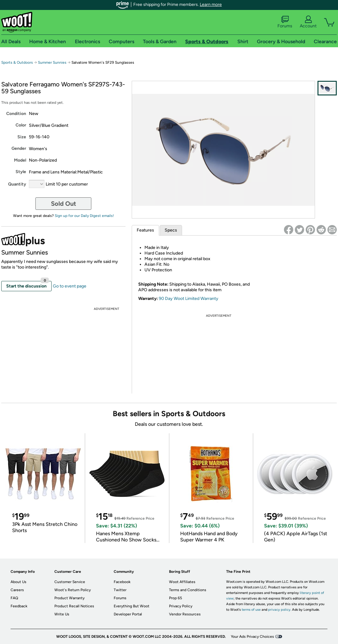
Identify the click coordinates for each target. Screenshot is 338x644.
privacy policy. (280, 610)
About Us (18, 582)
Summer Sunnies (52, 62)
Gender (19, 148)
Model (20, 160)
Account (308, 22)
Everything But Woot (132, 606)
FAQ (14, 598)
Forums (285, 22)
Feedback (19, 606)
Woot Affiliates (182, 582)
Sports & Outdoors (17, 62)
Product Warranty (69, 598)
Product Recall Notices (74, 606)
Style (21, 172)
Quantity (17, 184)
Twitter (120, 590)
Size (22, 137)
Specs (171, 230)
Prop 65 (176, 598)
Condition (16, 114)
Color (21, 125)
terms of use (251, 610)
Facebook (122, 582)
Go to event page (70, 286)
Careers (17, 590)
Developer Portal (128, 614)
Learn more (211, 5)
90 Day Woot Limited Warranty (189, 299)
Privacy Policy (181, 606)
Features (145, 230)
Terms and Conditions (188, 590)
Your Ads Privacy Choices (252, 637)
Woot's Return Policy (73, 590)
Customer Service (70, 582)
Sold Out (64, 204)
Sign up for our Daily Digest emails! (84, 216)
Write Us (62, 614)
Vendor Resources (185, 614)
